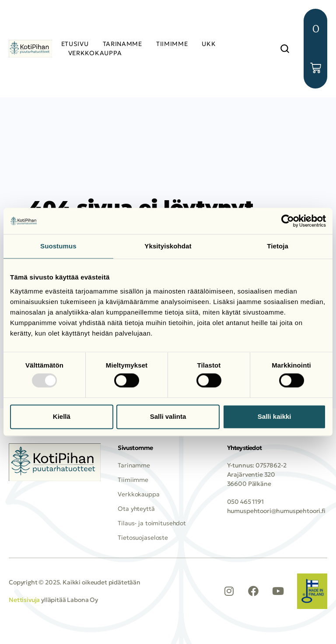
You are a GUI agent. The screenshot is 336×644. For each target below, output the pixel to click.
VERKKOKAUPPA (95, 53)
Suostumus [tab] (58, 246)
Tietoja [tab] (278, 246)
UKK (209, 44)
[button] (285, 49)
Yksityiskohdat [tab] (168, 246)
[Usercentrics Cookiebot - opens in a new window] (288, 221)
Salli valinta (168, 416)
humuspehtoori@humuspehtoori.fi (276, 511)
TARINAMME (122, 44)
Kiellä (62, 416)
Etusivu (75, 44)
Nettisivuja (24, 600)
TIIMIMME (172, 44)
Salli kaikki (275, 416)
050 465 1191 (245, 502)
